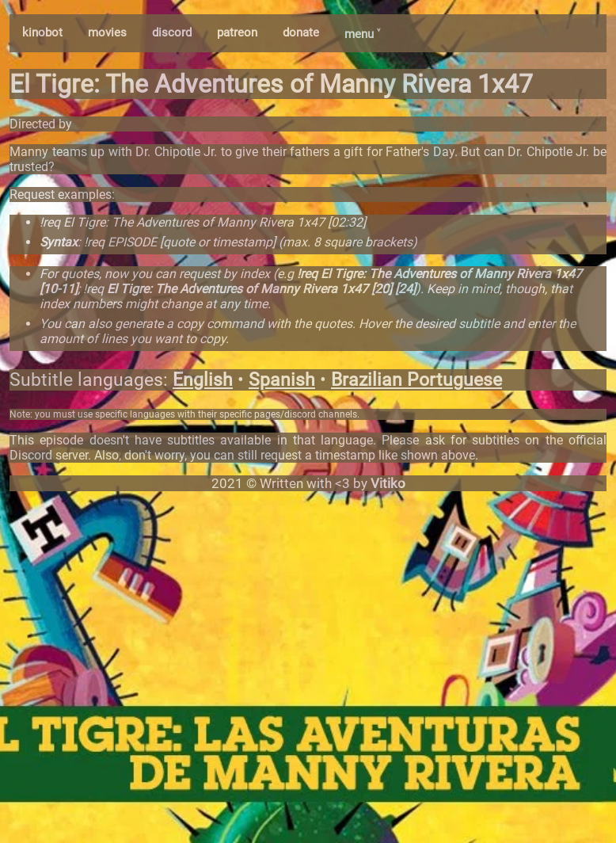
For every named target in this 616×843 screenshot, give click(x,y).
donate (301, 32)
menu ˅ (362, 34)
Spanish (282, 380)
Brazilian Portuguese (416, 380)
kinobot (42, 32)
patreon (237, 32)
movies (107, 32)
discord (172, 32)
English (203, 380)
